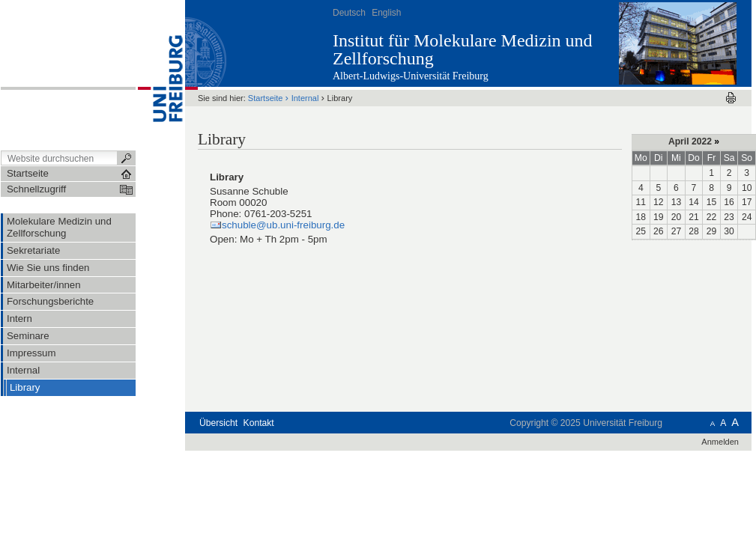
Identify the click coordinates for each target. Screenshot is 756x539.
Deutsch (349, 13)
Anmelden (720, 442)
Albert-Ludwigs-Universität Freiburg (411, 76)
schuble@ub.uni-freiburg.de (283, 225)
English (386, 13)
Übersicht (218, 423)
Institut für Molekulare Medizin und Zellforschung (463, 49)
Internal (305, 98)
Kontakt (259, 423)
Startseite (266, 98)
